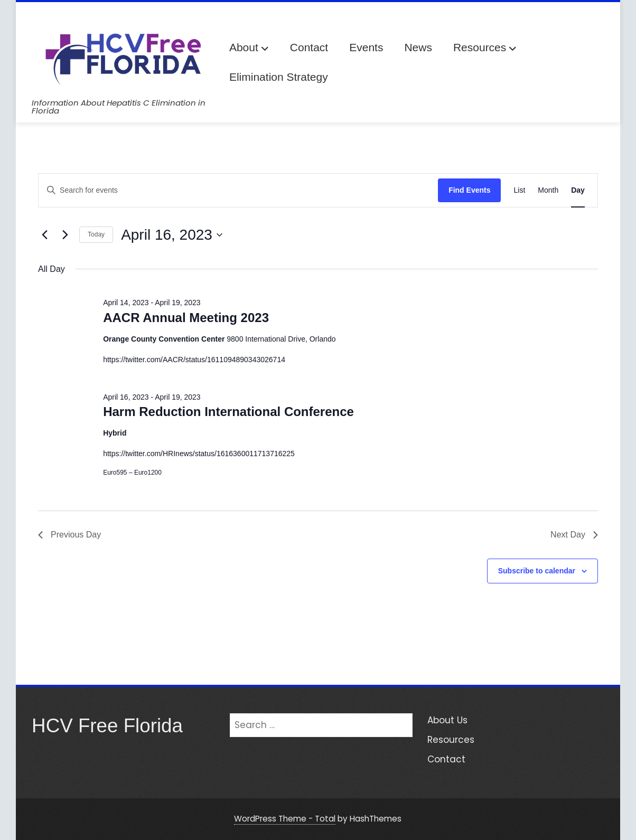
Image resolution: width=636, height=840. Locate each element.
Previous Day (69, 535)
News (418, 47)
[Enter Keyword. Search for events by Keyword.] (238, 190)
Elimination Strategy (279, 77)
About (249, 48)
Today (96, 234)
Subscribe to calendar (537, 571)
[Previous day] (44, 235)
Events (366, 47)
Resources (485, 48)
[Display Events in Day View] (578, 190)
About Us (447, 720)
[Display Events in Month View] (548, 190)
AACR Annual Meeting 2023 (186, 318)
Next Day (574, 535)
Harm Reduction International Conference (228, 412)
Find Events (469, 190)
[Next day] (65, 235)
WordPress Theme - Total (285, 819)
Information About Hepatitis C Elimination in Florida (119, 107)
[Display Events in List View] (519, 190)
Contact (309, 47)
